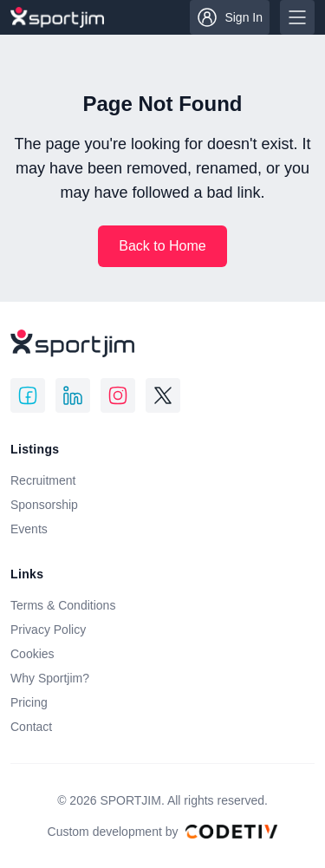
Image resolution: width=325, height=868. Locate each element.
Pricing (29, 702)
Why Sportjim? (50, 678)
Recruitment (43, 480)
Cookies (32, 654)
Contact (31, 727)
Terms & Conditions (63, 605)
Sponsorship (44, 505)
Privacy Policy (48, 630)
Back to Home (162, 246)
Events (29, 529)
